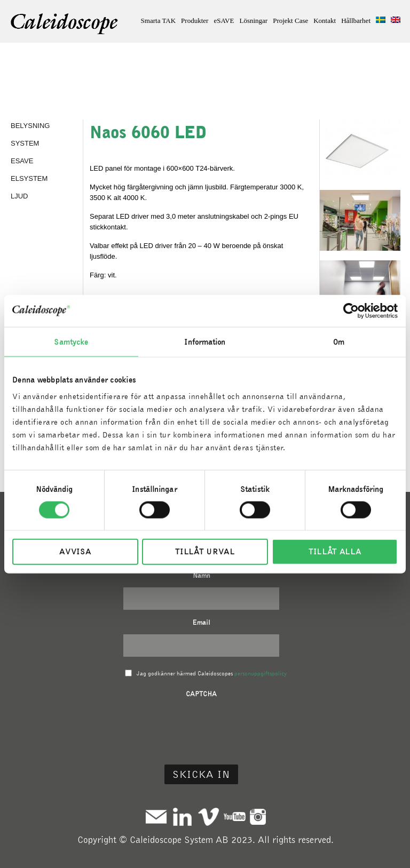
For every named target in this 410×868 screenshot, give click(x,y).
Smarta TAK (159, 21)
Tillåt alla (335, 552)
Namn (202, 575)
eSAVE (224, 21)
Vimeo (208, 817)
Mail (156, 817)
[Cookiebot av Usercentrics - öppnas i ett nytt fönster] (351, 310)
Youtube (235, 817)
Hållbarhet (356, 21)
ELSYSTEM (29, 178)
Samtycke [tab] (71, 341)
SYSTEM (25, 143)
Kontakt (325, 21)
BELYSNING (30, 126)
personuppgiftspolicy (261, 673)
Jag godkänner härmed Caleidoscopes (212, 673)
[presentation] (201, 727)
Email (201, 622)
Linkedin (182, 817)
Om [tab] (339, 341)
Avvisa (75, 552)
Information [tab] (205, 341)
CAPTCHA (201, 694)
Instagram (258, 817)
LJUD (19, 196)
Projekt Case (290, 21)
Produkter (195, 21)
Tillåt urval (205, 552)
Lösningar (253, 21)
